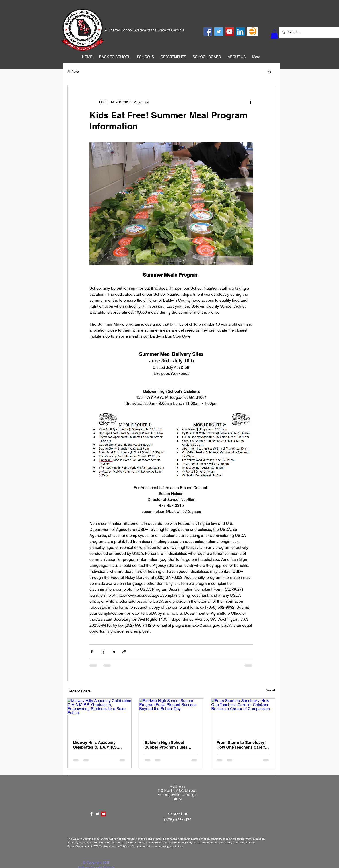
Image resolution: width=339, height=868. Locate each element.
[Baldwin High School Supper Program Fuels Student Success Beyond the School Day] (171, 717)
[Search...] (313, 33)
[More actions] (251, 102)
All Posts (74, 72)
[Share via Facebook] (92, 652)
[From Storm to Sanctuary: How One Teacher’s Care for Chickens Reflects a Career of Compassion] (243, 717)
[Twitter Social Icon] (219, 32)
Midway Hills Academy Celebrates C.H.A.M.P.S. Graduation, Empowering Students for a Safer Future (99, 745)
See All (271, 690)
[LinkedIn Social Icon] (240, 32)
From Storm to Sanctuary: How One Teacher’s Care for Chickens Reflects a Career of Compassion (243, 745)
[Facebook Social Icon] (208, 32)
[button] (274, 34)
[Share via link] (124, 652)
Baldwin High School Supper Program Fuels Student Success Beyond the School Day (169, 745)
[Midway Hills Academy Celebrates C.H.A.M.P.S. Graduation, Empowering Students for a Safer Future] (100, 717)
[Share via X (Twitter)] (102, 652)
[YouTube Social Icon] (230, 32)
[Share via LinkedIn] (113, 652)
